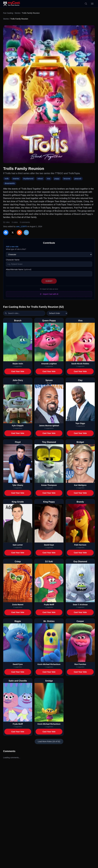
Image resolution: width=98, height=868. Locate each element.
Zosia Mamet (18, 605)
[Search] (86, 4)
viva (49, 179)
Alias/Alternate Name (19, 269)
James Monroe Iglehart (49, 426)
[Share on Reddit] (19, 233)
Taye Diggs (80, 423)
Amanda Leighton (49, 364)
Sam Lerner (18, 545)
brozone (67, 179)
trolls (7, 179)
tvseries (16, 179)
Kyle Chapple (18, 426)
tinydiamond (28, 179)
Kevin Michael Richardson (49, 664)
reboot (40, 179)
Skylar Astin (18, 364)
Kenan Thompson (49, 485)
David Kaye (49, 545)
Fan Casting (8, 13)
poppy (57, 179)
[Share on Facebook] (6, 233)
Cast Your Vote (18, 371)
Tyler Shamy (18, 485)
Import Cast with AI (49, 294)
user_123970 (21, 226)
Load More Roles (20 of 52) (49, 741)
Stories (17, 13)
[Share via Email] (26, 233)
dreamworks (10, 183)
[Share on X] (13, 233)
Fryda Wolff (49, 605)
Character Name (13, 260)
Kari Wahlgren (80, 485)
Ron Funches (80, 664)
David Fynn (18, 664)
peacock (78, 179)
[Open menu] (92, 4)
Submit (49, 281)
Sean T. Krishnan (80, 605)
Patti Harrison (80, 545)
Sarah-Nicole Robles (80, 364)
